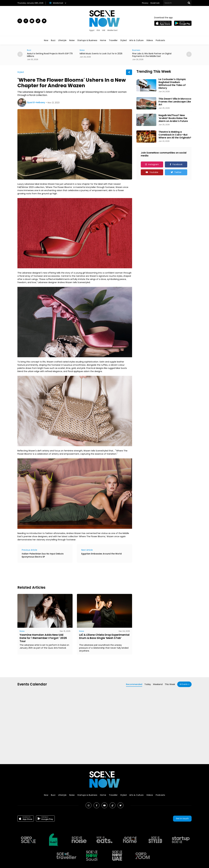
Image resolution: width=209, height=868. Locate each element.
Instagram (154, 164)
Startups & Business (87, 40)
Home (103, 40)
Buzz (53, 40)
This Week (170, 684)
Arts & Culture (136, 40)
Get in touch (182, 819)
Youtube (154, 172)
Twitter (178, 172)
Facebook (178, 164)
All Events (184, 684)
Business (136, 50)
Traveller (113, 40)
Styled (123, 40)
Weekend (158, 684)
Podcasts (160, 40)
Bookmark (155, 3)
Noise (72, 40)
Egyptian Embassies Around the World (101, 554)
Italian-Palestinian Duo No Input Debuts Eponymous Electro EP (43, 555)
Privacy (145, 3)
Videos (150, 40)
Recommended (134, 684)
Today (148, 684)
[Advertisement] (70, 574)
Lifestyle (62, 40)
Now (46, 40)
